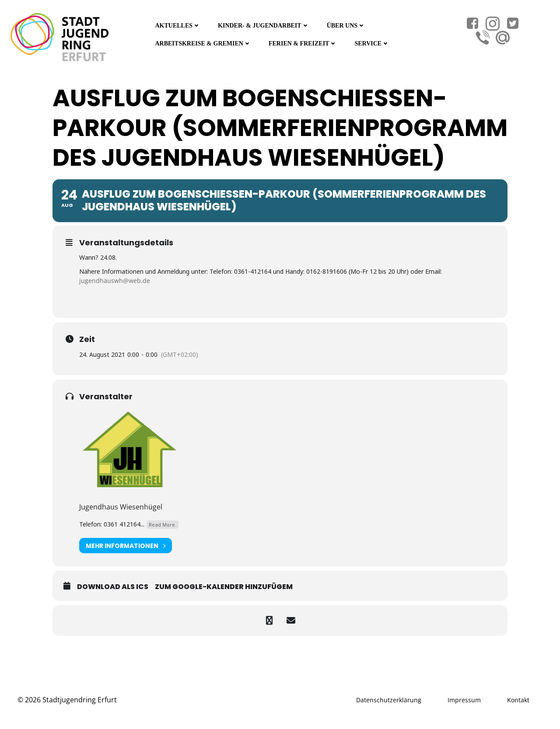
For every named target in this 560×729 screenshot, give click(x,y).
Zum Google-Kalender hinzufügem (224, 587)
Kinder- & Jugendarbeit (264, 26)
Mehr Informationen (126, 546)
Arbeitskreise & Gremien (203, 44)
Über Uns (346, 26)
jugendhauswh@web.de (115, 281)
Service (372, 44)
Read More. (163, 525)
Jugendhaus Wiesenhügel (121, 507)
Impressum (464, 700)
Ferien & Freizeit (303, 44)
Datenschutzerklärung (389, 700)
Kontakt (518, 700)
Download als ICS (113, 587)
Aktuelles (178, 26)
